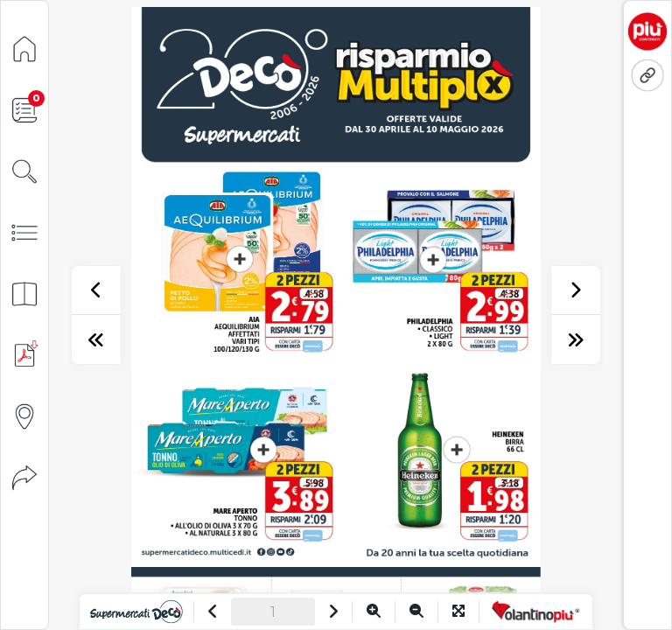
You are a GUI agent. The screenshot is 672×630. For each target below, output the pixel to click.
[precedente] (96, 290)
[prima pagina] (96, 339)
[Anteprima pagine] (24, 293)
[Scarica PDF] (24, 354)
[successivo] (576, 290)
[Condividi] (24, 476)
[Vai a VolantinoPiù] (536, 612)
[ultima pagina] (576, 339)
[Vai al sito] (136, 612)
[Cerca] (24, 170)
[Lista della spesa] (24, 109)
